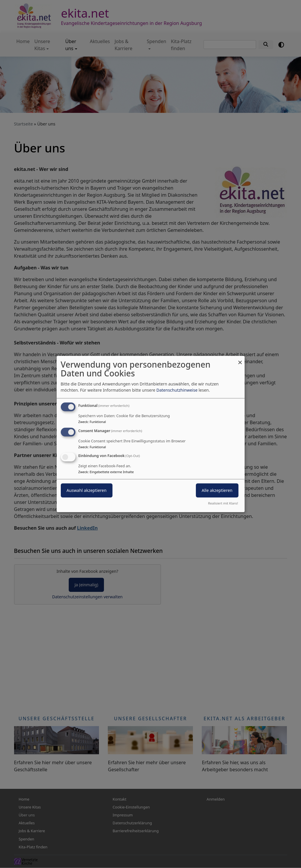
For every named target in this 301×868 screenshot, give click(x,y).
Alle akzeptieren (217, 491)
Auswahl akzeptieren (87, 491)
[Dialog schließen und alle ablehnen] (240, 360)
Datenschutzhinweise (177, 390)
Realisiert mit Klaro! (223, 503)
